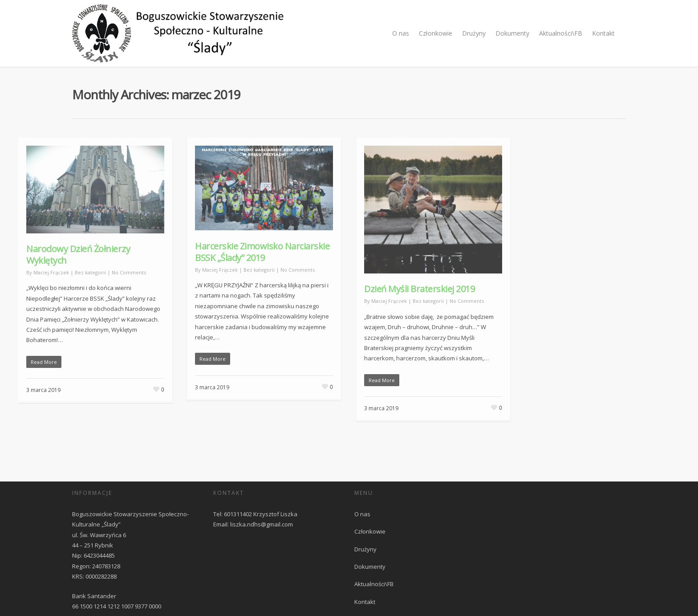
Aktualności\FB (561, 33)
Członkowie (436, 33)
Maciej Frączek (51, 272)
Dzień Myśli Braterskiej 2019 (419, 289)
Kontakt (603, 33)
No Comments (129, 272)
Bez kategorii (90, 272)
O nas (401, 33)
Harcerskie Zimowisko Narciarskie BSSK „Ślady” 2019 (262, 252)
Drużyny (474, 33)
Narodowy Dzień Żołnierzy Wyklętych (78, 255)
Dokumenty (512, 33)
